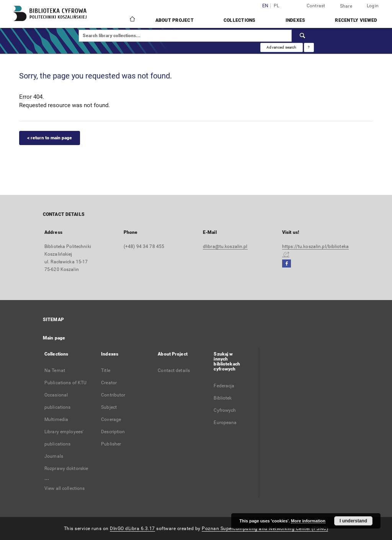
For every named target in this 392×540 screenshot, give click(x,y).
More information (308, 521)
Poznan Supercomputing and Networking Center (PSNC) (265, 529)
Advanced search (281, 47)
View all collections (65, 488)
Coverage (111, 419)
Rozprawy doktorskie (66, 468)
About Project (175, 20)
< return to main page (50, 138)
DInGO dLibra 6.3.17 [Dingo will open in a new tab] (132, 529)
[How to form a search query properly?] (309, 47)
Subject (109, 407)
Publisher (111, 444)
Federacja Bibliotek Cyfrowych (225, 398)
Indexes (296, 20)
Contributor (113, 395)
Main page (54, 338)
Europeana (225, 423)
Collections (240, 20)
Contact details (174, 370)
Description (113, 432)
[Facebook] (287, 264)
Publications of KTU (65, 383)
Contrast (316, 6)
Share (346, 6)
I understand (353, 521)
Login (373, 6)
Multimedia (56, 419)
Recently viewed (356, 20)
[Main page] (132, 20)
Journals (54, 456)
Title (106, 370)
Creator (109, 383)
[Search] (303, 36)
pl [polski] (277, 6)
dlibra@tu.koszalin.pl (225, 246)
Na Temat (55, 370)
